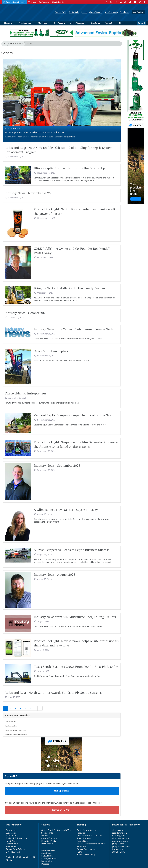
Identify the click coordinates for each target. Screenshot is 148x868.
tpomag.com (118, 849)
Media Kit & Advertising (17, 838)
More (122, 23)
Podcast (109, 23)
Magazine (8, 23)
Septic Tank (82, 846)
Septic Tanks (74, 12)
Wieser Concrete (10, 722)
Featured (81, 833)
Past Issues (11, 846)
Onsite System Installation (89, 836)
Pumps (84, 12)
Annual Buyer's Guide (16, 849)
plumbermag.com (120, 838)
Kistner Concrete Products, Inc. (15, 730)
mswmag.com (119, 836)
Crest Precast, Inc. (11, 726)
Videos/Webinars (77, 23)
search (141, 23)
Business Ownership (86, 854)
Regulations (82, 841)
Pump (79, 852)
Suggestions (12, 833)
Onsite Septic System (87, 830)
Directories (95, 23)
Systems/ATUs (61, 12)
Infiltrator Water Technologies (91, 844)
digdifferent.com (120, 833)
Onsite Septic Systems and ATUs (56, 830)
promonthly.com (120, 841)
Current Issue (12, 844)
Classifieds (43, 23)
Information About (16, 44)
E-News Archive (13, 852)
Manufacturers (25, 23)
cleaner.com (118, 830)
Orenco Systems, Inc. (86, 849)
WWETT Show (119, 852)
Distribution (125, 12)
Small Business (84, 838)
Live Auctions (60, 23)
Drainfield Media (111, 12)
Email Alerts (12, 841)
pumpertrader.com (121, 846)
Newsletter (11, 836)
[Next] (35, 708)
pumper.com (118, 844)
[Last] (40, 708)
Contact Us (11, 830)
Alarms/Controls (96, 12)
